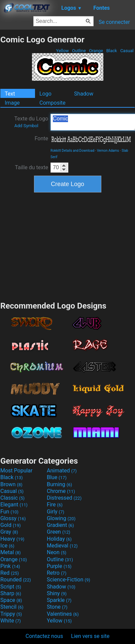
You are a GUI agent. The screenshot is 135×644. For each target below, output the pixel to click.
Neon (57, 552)
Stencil (12, 607)
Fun (9, 512)
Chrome (61, 491)
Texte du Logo (31, 122)
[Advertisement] (68, 246)
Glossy (13, 518)
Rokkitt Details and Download (72, 151)
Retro (57, 573)
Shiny (57, 593)
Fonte (41, 138)
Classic (12, 498)
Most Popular (16, 471)
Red (10, 573)
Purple (59, 566)
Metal (11, 552)
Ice (7, 546)
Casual (127, 51)
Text (10, 94)
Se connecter (114, 22)
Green (59, 532)
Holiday (59, 539)
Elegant (14, 505)
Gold (11, 525)
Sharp (11, 593)
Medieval (62, 546)
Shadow (84, 94)
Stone (57, 607)
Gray (9, 532)
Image (12, 103)
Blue (57, 477)
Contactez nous (44, 636)
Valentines (63, 614)
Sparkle (59, 600)
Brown (11, 484)
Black (111, 51)
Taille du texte (31, 167)
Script (11, 587)
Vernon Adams (108, 151)
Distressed (64, 498)
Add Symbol (26, 126)
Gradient (60, 525)
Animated (62, 471)
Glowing (61, 518)
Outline (79, 51)
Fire (55, 505)
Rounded (16, 580)
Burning (59, 484)
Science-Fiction (69, 580)
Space (11, 600)
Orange (96, 51)
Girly (56, 512)
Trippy (11, 614)
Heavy (12, 539)
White (11, 621)
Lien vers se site (90, 636)
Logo (45, 94)
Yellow (62, 51)
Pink (10, 566)
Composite (53, 103)
